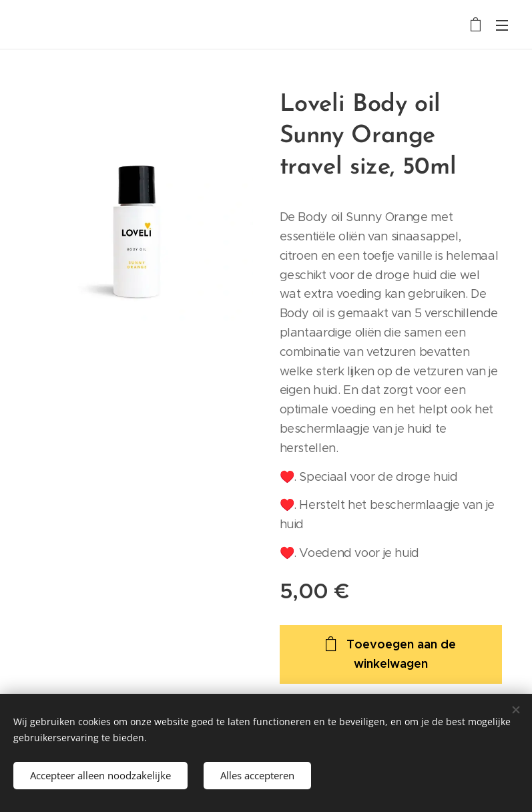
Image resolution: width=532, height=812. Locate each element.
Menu (502, 25)
